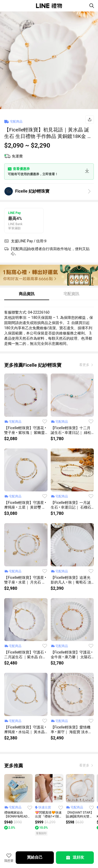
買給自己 (35, 857)
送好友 (75, 858)
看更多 (85, 365)
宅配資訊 (71, 294)
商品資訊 (27, 294)
